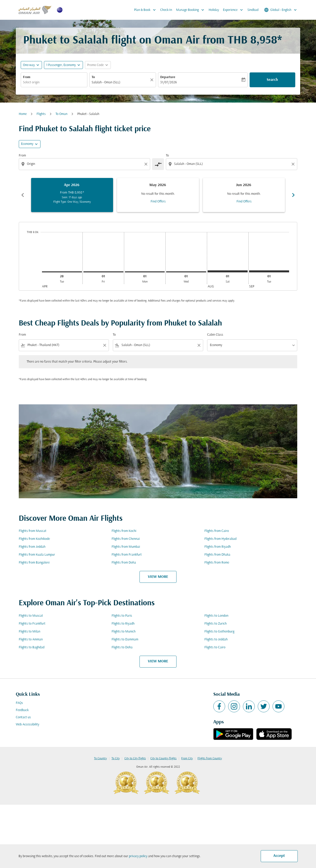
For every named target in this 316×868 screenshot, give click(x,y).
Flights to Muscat (31, 616)
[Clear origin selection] (147, 164)
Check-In (166, 10)
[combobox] (54, 82)
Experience (234, 10)
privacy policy (138, 856)
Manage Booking (191, 10)
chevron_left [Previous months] (23, 195)
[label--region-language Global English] (281, 10)
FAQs (19, 703)
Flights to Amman (31, 640)
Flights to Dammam (125, 640)
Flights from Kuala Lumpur (37, 555)
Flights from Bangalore (34, 563)
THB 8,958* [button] (255, 41)
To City (116, 759)
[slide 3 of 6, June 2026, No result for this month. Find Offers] (244, 195)
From (27, 77)
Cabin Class (215, 335)
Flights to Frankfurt (32, 624)
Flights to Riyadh (123, 624)
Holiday (214, 10)
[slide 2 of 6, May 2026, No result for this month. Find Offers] (158, 195)
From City (187, 759)
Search (272, 80)
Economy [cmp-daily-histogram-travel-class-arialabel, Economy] (27, 144)
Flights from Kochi (124, 531)
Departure (168, 77)
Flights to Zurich (216, 624)
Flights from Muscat (33, 531)
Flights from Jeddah (32, 547)
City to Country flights (163, 759)
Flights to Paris (122, 616)
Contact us (23, 717)
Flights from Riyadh (218, 547)
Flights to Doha (122, 647)
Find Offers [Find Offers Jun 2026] (244, 202)
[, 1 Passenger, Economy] (61, 65)
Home (23, 114)
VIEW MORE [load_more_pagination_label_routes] (158, 577)
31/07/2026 (168, 82)
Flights (41, 114)
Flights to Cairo (215, 647)
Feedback (22, 710)
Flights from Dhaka (217, 555)
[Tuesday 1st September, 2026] (269, 271)
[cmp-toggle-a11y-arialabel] (158, 164)
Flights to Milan (30, 632)
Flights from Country (210, 759)
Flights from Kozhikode (34, 539)
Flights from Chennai (126, 539)
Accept (279, 856)
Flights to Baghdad (32, 647)
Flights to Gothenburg (219, 632)
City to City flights (135, 759)
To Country (100, 759)
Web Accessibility (28, 725)
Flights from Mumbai (126, 547)
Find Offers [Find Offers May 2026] (158, 202)
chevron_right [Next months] (293, 195)
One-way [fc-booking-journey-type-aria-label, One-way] (29, 65)
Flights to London (216, 616)
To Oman (61, 114)
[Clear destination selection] (294, 164)
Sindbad (253, 10)
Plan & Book (146, 10)
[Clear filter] (104, 345)
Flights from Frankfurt (127, 555)
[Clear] (153, 80)
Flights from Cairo (217, 531)
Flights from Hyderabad (220, 539)
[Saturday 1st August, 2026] (228, 271)
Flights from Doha (124, 563)
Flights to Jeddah (216, 640)
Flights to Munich (124, 632)
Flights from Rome (217, 563)
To (93, 77)
